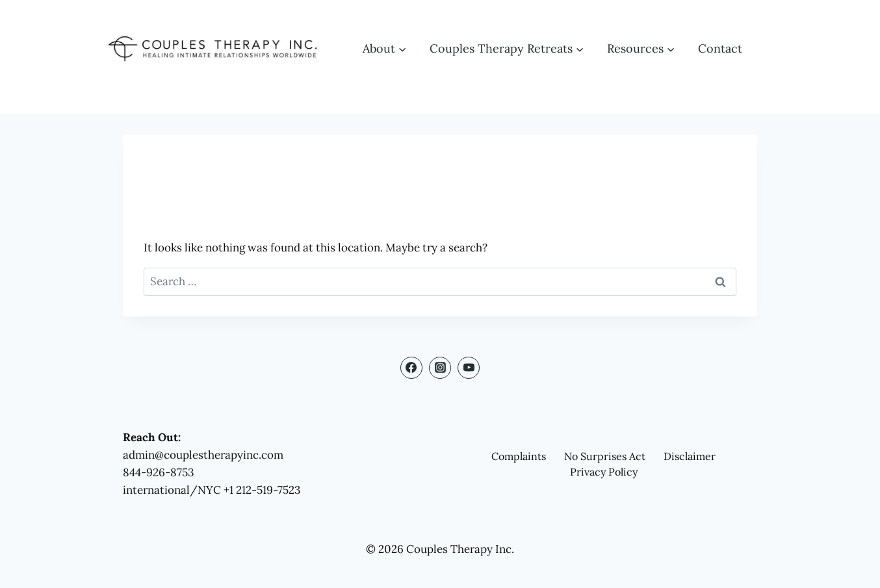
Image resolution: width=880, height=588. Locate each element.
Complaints (519, 456)
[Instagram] (440, 368)
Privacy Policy (604, 472)
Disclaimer (690, 456)
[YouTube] (469, 368)
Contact (720, 48)
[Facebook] (411, 368)
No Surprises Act (605, 456)
